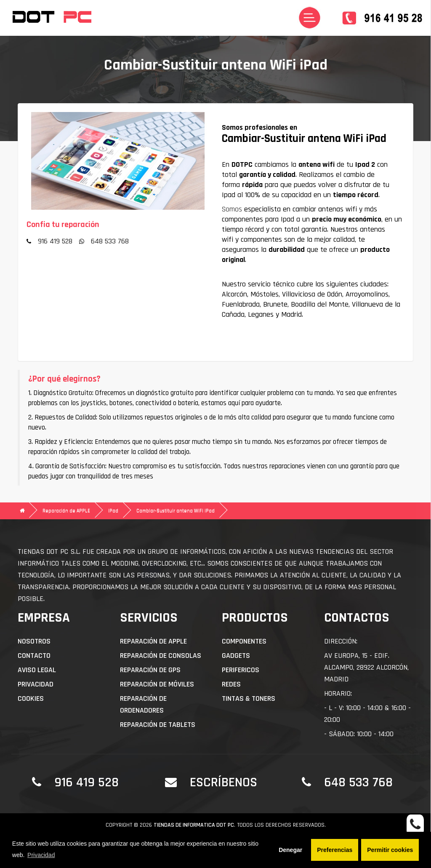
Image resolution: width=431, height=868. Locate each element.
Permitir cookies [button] (390, 850)
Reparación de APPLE (66, 511)
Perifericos (241, 670)
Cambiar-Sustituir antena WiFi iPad (176, 511)
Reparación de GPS (150, 670)
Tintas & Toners (249, 698)
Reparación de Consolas (161, 656)
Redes (231, 684)
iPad (113, 511)
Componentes (244, 641)
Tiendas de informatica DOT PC (194, 825)
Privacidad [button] (41, 855)
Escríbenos (223, 782)
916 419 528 (55, 241)
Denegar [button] (290, 850)
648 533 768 (110, 241)
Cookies (31, 698)
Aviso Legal (37, 670)
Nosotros (34, 641)
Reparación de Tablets (158, 725)
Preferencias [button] (335, 850)
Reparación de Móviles (157, 684)
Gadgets (236, 656)
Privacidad (36, 684)
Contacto (34, 656)
